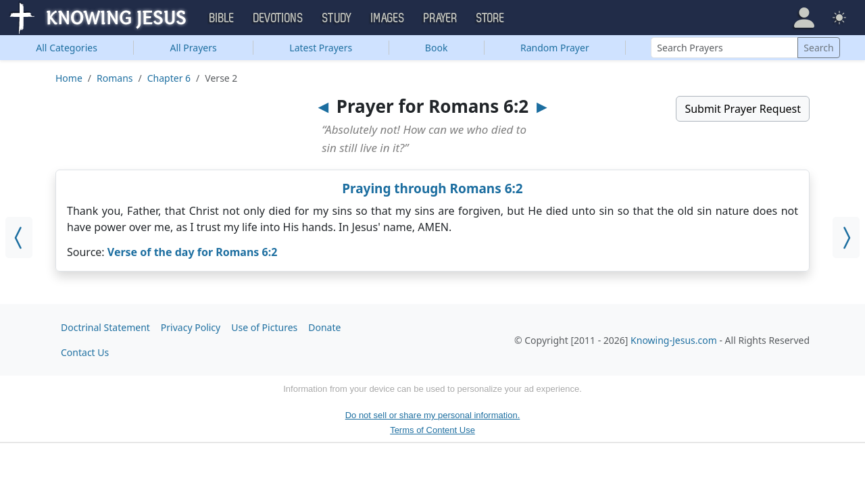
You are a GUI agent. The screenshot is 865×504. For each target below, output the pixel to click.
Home (69, 78)
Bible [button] (222, 18)
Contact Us (85, 352)
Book (437, 48)
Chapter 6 (169, 78)
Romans (115, 78)
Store (491, 18)
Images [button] (388, 18)
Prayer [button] (441, 18)
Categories (67, 48)
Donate (324, 327)
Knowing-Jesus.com (674, 340)
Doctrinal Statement (105, 327)
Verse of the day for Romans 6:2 (193, 252)
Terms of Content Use (432, 430)
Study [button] (337, 18)
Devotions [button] (278, 18)
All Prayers (194, 48)
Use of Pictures (264, 327)
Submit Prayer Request (743, 109)
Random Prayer (555, 48)
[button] (804, 18)
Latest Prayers (321, 48)
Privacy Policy (191, 327)
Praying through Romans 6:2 (432, 188)
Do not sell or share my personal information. (433, 415)
